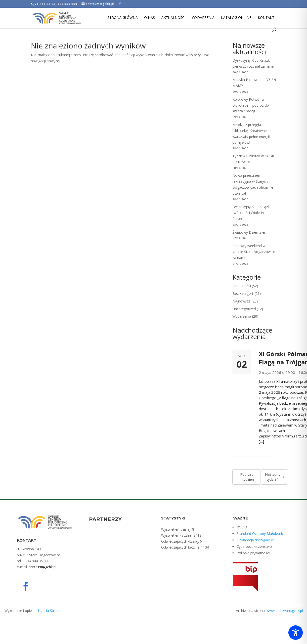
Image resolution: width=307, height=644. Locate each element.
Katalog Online (236, 18)
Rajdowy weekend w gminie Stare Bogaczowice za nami (254, 252)
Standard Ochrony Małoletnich (261, 534)
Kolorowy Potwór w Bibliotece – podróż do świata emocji (251, 105)
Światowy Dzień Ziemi (250, 232)
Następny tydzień (275, 477)
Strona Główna (123, 18)
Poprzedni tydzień (246, 477)
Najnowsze (241, 301)
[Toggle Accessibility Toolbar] (296, 633)
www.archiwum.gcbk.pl (285, 611)
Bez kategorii (243, 293)
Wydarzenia (203, 18)
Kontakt (266, 18)
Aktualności (173, 18)
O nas (150, 18)
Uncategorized (244, 309)
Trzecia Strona (49, 611)
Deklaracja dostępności (256, 540)
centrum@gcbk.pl (42, 567)
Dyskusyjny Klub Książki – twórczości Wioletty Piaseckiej (253, 213)
